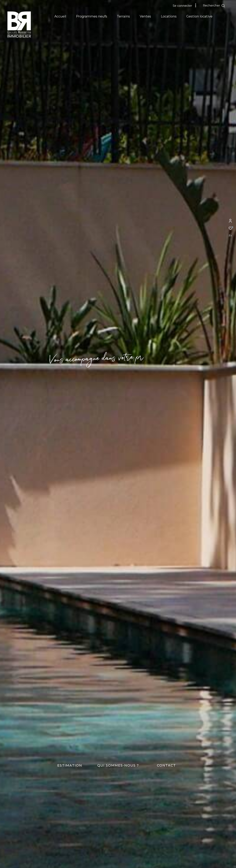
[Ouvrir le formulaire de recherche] (221, 6)
